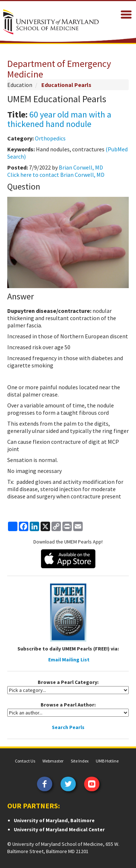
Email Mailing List (69, 660)
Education (20, 85)
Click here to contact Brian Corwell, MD (56, 175)
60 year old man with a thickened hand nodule (59, 119)
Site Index (80, 761)
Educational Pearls (66, 85)
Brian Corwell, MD (81, 167)
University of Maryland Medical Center (59, 829)
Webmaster (53, 761)
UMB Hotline (107, 761)
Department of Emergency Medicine (59, 69)
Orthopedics (50, 138)
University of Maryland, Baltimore (54, 820)
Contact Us (25, 761)
